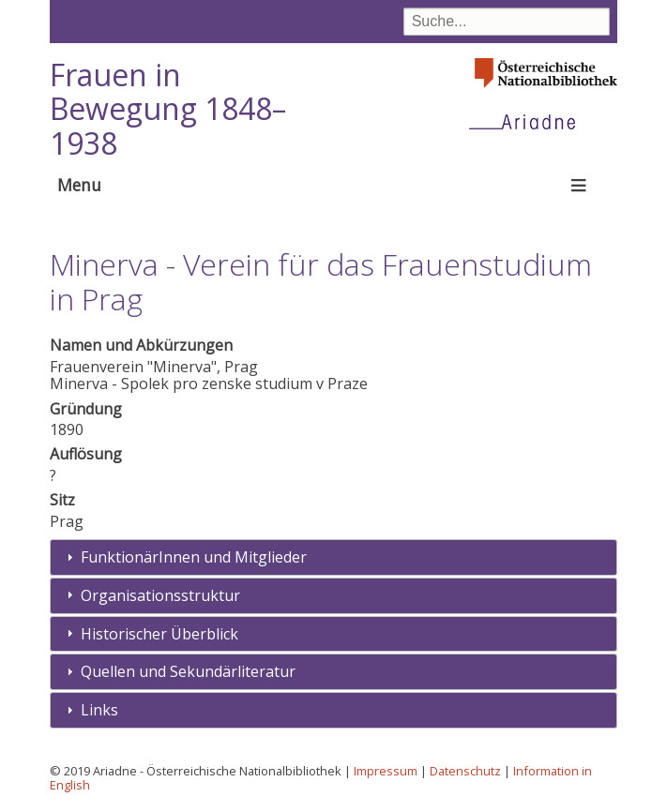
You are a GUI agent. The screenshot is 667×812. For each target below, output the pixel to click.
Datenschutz (465, 771)
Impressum (386, 771)
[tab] (333, 557)
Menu (79, 185)
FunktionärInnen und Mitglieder (194, 557)
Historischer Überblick (159, 634)
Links (99, 710)
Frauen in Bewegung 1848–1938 (168, 109)
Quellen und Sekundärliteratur (188, 671)
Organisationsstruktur (160, 595)
